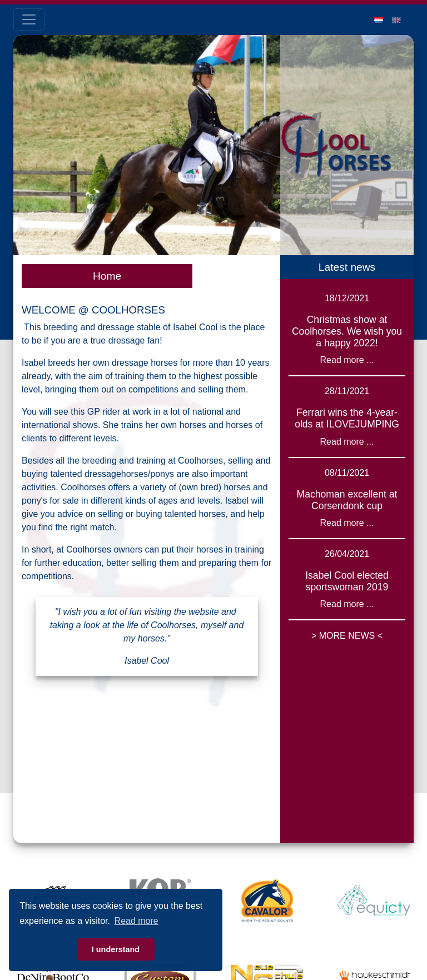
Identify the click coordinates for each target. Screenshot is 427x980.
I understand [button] (116, 949)
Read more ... (347, 360)
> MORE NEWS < (347, 636)
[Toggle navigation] (29, 19)
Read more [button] (136, 921)
